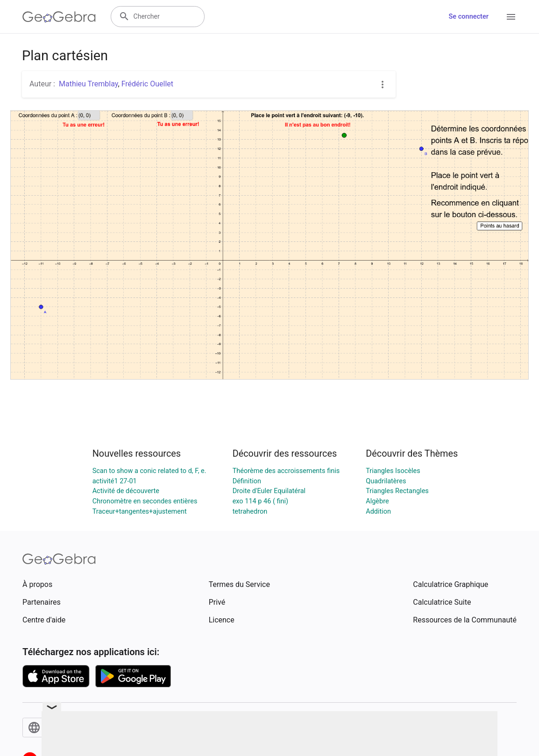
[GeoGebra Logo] (59, 17)
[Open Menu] (511, 17)
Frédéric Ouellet (147, 84)
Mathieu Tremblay (89, 84)
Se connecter (469, 17)
